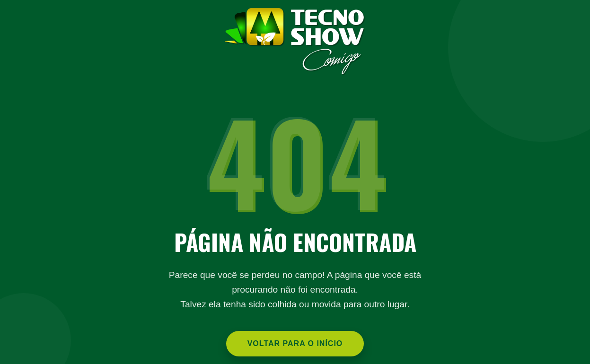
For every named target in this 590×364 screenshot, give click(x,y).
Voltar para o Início (295, 343)
